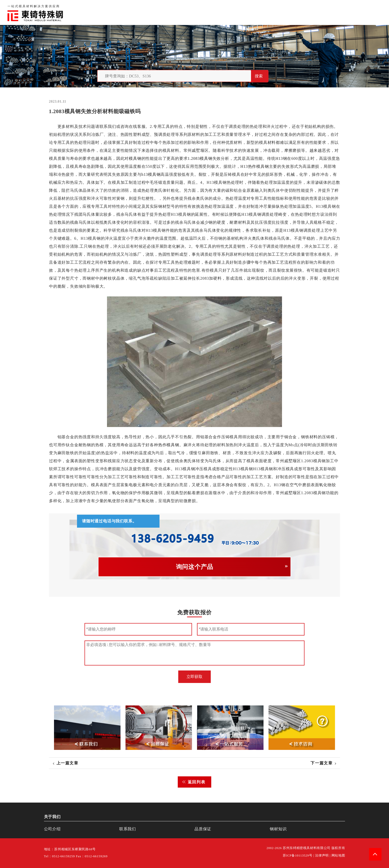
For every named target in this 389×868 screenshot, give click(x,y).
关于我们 (271, 12)
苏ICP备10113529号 (298, 856)
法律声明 (322, 856)
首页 (251, 12)
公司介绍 (52, 829)
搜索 (259, 76)
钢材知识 (372, 12)
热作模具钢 (168, 445)
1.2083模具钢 (200, 158)
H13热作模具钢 (254, 166)
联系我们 (319, 12)
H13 (279, 158)
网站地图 (338, 856)
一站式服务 (346, 12)
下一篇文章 (321, 763)
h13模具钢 (151, 174)
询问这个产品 (195, 567)
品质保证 (295, 12)
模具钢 (135, 158)
